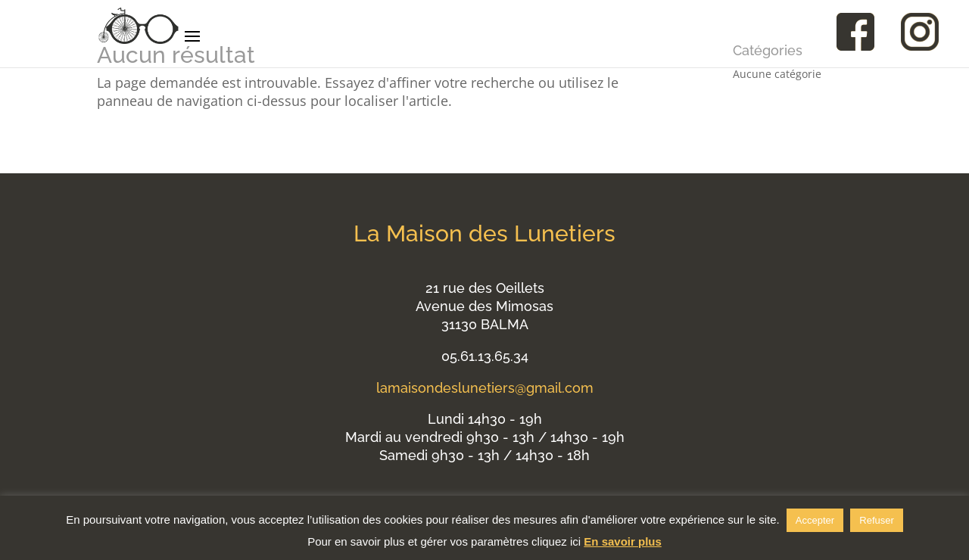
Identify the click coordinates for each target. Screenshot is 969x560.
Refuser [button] (877, 520)
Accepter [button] (815, 520)
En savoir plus (623, 541)
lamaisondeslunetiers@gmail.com (485, 388)
